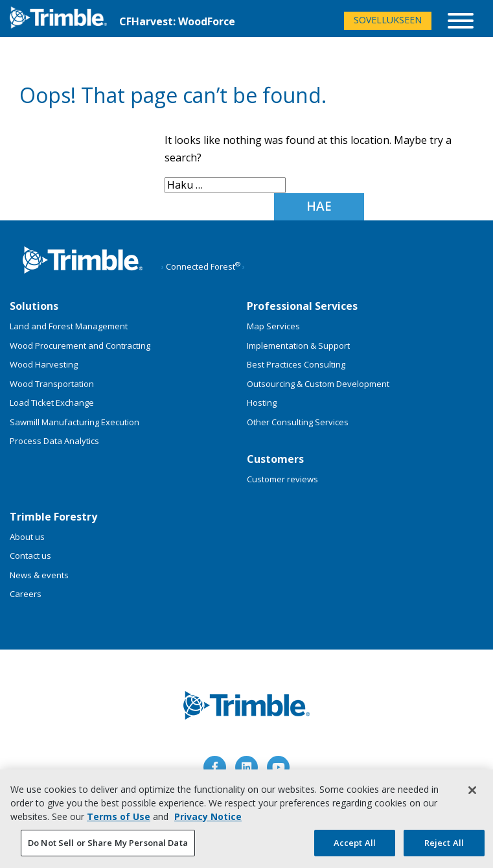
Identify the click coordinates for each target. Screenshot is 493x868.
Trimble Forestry (53, 517)
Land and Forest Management (69, 326)
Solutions (34, 306)
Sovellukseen (388, 20)
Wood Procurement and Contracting (80, 346)
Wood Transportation (52, 384)
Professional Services (302, 306)
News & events (39, 575)
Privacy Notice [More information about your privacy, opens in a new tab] (208, 820)
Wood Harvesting (44, 364)
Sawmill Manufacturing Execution (75, 422)
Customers (275, 459)
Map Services (273, 326)
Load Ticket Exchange (52, 403)
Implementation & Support (298, 346)
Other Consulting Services (298, 422)
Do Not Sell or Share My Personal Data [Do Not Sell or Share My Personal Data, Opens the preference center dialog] (108, 846)
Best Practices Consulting (296, 364)
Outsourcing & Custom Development (318, 384)
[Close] (472, 793)
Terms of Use (119, 820)
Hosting (262, 403)
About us (27, 537)
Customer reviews (282, 479)
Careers (26, 594)
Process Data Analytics (54, 441)
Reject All (444, 846)
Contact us (30, 556)
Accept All (355, 846)
